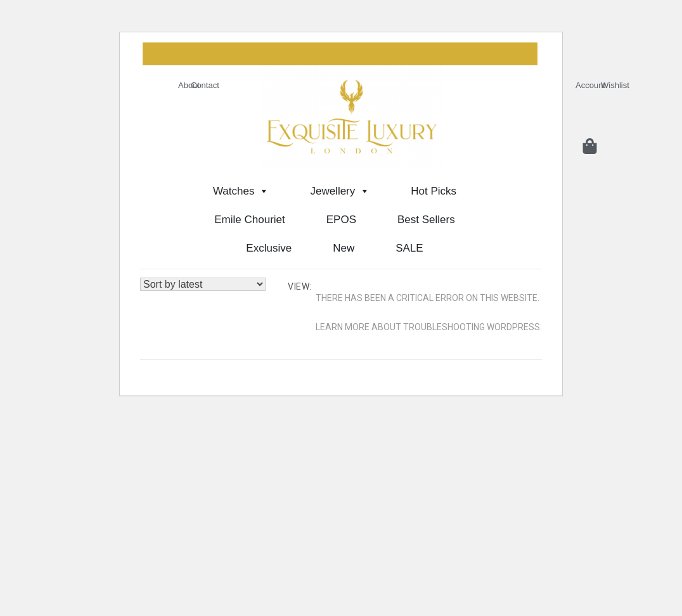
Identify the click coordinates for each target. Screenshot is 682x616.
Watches (241, 191)
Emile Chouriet (250, 220)
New (344, 248)
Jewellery (340, 191)
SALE (409, 248)
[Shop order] (203, 284)
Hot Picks (434, 191)
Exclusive (269, 248)
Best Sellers (426, 220)
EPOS (341, 220)
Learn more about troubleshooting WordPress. (429, 327)
